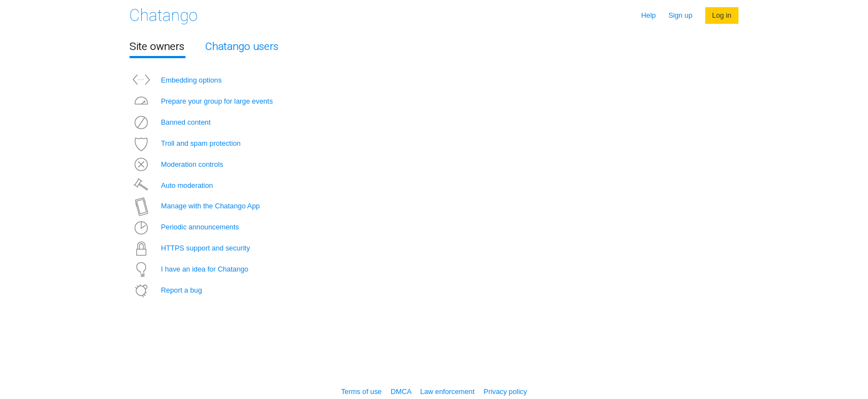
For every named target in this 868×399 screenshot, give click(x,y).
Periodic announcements (184, 227)
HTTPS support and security (190, 248)
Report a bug (166, 290)
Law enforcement (447, 392)
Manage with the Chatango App (195, 206)
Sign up (680, 15)
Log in (722, 15)
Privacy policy (505, 392)
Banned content (170, 122)
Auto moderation (171, 185)
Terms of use (361, 392)
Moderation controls (176, 164)
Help (648, 15)
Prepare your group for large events (201, 101)
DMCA (401, 392)
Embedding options (175, 80)
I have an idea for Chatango (189, 269)
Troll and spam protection (185, 143)
